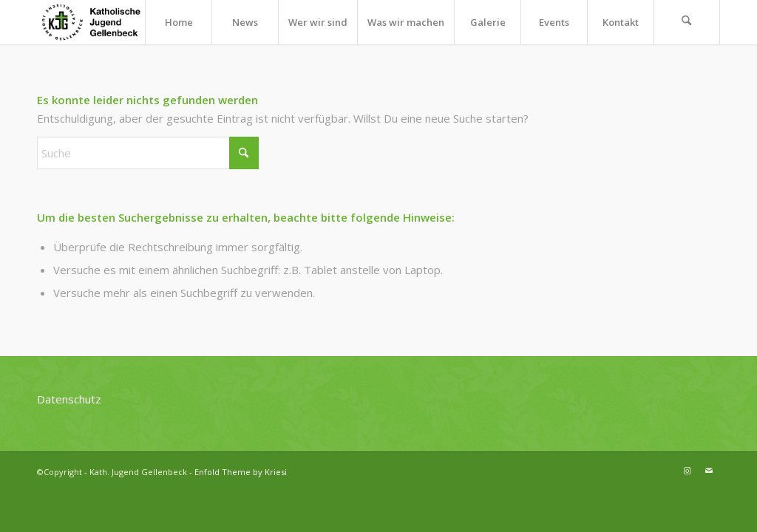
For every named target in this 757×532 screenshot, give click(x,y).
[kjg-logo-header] (98, 22)
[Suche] (687, 22)
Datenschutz (69, 399)
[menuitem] (178, 22)
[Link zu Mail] (709, 471)
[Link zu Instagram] (687, 471)
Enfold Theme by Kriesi (241, 472)
